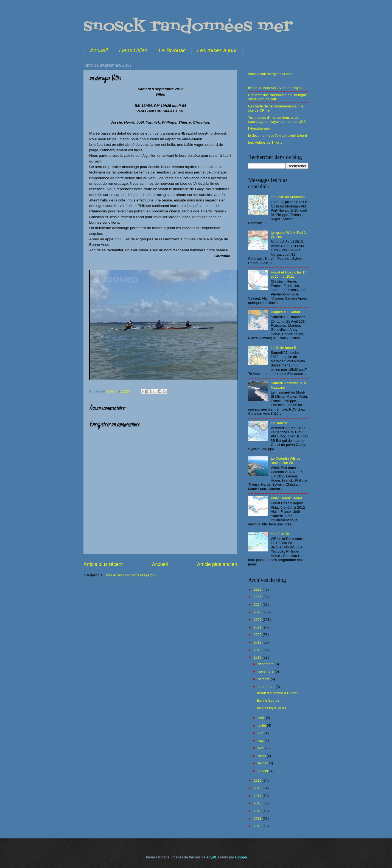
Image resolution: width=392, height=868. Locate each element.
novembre (266, 671)
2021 (258, 627)
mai (261, 740)
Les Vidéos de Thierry (265, 142)
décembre (266, 664)
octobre (264, 679)
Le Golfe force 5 (283, 348)
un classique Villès (271, 708)
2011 (258, 819)
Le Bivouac (172, 50)
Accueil (99, 50)
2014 (258, 796)
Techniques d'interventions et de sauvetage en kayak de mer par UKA (277, 119)
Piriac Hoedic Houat (286, 498)
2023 (258, 612)
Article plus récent (103, 564)
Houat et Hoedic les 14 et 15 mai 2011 (289, 274)
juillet (262, 725)
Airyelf (211, 857)
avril (261, 748)
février (263, 763)
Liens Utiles (133, 50)
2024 (258, 604)
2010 (258, 826)
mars (262, 756)
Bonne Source (268, 700)
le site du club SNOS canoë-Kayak (275, 88)
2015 (258, 788)
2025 (258, 597)
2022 (258, 620)
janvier (264, 771)
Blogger (241, 857)
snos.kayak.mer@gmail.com (270, 74)
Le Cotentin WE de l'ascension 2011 (285, 460)
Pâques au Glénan (285, 312)
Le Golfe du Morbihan (288, 197)
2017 (258, 657)
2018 (258, 650)
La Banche (279, 423)
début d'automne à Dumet (277, 693)
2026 (258, 589)
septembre (267, 687)
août (262, 718)
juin (261, 733)
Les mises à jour (217, 50)
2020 (258, 635)
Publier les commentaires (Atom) (131, 575)
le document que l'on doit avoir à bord (278, 136)
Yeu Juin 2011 (282, 534)
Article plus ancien (217, 564)
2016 (258, 780)
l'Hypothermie (259, 128)
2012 (258, 811)
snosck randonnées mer (188, 27)
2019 (258, 642)
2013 (258, 803)
